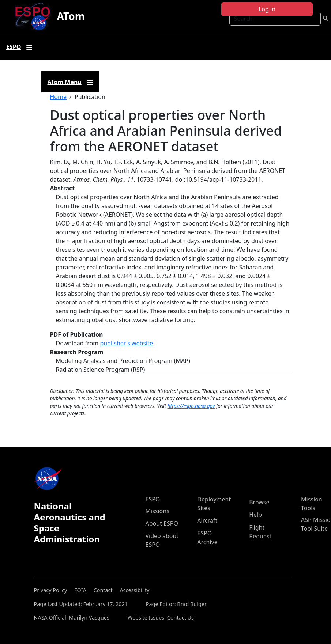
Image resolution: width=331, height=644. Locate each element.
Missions (157, 511)
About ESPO (162, 523)
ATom (71, 16)
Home (59, 97)
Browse (259, 502)
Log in (267, 9)
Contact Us (180, 618)
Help (255, 515)
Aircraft (207, 520)
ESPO (153, 499)
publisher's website (126, 343)
